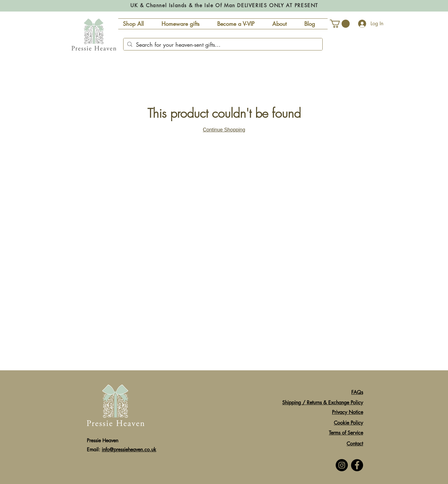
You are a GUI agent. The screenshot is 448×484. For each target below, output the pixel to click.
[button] (340, 24)
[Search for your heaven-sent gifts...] (223, 45)
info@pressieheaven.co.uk (129, 450)
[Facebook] (357, 465)
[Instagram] (342, 465)
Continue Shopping (224, 130)
